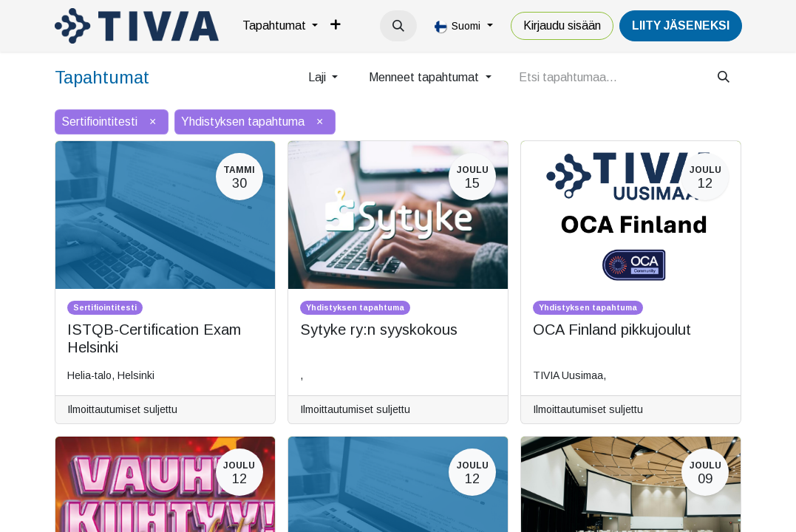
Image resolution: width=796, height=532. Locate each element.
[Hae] (724, 78)
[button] (398, 26)
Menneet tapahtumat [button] (425, 77)
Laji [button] (319, 77)
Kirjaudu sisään (562, 25)
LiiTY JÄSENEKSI (681, 25)
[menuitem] (280, 26)
